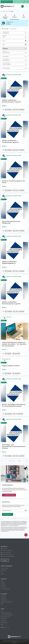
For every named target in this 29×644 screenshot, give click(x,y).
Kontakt (5, 560)
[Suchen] (23, 6)
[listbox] (14, 33)
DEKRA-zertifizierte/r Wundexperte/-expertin (10, 141)
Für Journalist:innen (5, 589)
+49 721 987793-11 (7, 553)
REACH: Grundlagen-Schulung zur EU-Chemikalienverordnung (14, 405)
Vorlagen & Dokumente (6, 602)
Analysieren (4, 587)
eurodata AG (8, 317)
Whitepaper (4, 596)
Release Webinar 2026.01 (11, 366)
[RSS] (5, 627)
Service (3, 574)
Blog (2, 604)
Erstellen (3, 583)
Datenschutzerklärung (6, 613)
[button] (3, 110)
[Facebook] (1, 627)
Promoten (3, 585)
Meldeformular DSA (5, 617)
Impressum (3, 621)
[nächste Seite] (27, 461)
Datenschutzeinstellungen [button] (7, 615)
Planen (2, 581)
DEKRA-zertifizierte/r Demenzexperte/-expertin (11, 303)
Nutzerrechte (4, 619)
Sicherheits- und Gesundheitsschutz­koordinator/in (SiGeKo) (14, 446)
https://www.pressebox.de (9, 556)
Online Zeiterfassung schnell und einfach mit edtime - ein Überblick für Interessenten (14, 344)
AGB (2, 611)
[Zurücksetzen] (26, 49)
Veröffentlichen (9, 495)
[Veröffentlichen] (26, 535)
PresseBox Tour (7, 2)
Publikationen (4, 600)
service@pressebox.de (5, 531)
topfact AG (8, 359)
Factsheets (3, 598)
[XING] (8, 627)
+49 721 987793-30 (7, 551)
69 (19, 461)
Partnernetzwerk (5, 568)
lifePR (2, 625)
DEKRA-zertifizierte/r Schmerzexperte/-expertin (11, 101)
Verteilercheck (4, 623)
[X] (7, 627)
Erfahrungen (4, 570)
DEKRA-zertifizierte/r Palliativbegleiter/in (9, 262)
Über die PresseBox (7, 566)
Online (3, 78)
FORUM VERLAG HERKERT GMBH (13, 75)
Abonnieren (8, 514)
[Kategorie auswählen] (2, 24)
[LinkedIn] (3, 627)
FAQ (2, 572)
